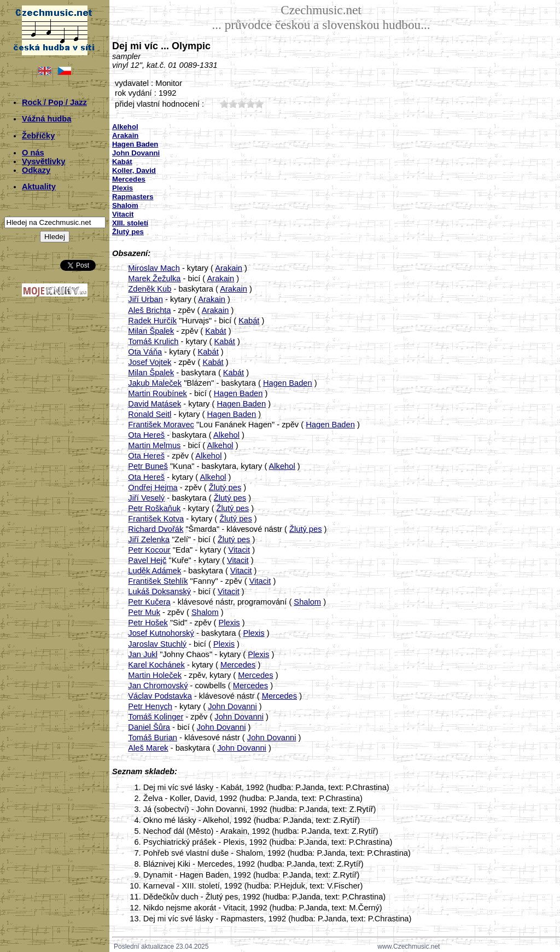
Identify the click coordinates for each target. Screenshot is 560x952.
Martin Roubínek (157, 393)
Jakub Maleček (155, 383)
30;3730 (242, 104)
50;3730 (259, 104)
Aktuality (39, 187)
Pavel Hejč (147, 560)
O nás (33, 153)
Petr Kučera (149, 602)
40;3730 (250, 104)
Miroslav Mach (154, 268)
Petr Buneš (148, 466)
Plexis (229, 623)
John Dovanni (232, 706)
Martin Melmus (154, 445)
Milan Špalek (151, 331)
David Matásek (154, 404)
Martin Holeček (155, 675)
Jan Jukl (143, 654)
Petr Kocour (149, 550)
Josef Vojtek (150, 362)
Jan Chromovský (158, 686)
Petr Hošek (148, 623)
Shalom (307, 602)
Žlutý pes (225, 487)
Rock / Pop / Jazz (54, 102)
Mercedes (238, 665)
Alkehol (226, 435)
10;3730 (224, 104)
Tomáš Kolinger (156, 717)
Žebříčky (38, 136)
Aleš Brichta (149, 310)
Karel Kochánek (156, 665)
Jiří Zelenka (149, 539)
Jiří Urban (145, 299)
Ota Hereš (146, 435)
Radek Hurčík (152, 321)
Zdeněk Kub (150, 289)
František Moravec (161, 425)
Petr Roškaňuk (154, 508)
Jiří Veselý (146, 498)
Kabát (249, 321)
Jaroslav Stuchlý (157, 644)
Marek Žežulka (154, 278)
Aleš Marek (148, 748)
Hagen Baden (288, 383)
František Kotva (156, 519)
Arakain (229, 268)
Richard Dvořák (156, 529)
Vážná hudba (46, 119)
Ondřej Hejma (153, 487)
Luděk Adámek (154, 571)
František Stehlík (158, 581)
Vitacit (239, 550)
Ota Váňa (145, 352)
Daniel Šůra (149, 727)
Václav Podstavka (160, 696)
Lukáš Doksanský (159, 591)
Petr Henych (150, 706)
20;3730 (233, 104)
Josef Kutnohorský (161, 633)
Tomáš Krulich (153, 341)
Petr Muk (144, 612)
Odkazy (36, 170)
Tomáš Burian (153, 738)
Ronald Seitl (150, 414)
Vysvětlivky (43, 161)
